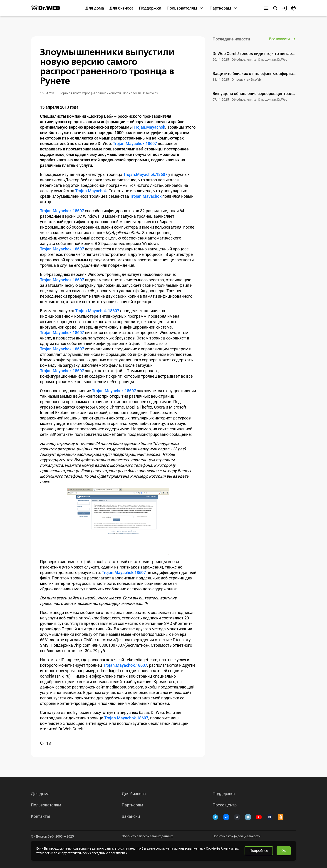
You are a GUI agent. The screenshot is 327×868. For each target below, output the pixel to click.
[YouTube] (259, 817)
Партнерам (132, 805)
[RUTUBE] (270, 817)
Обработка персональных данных (147, 836)
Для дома (95, 8)
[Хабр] (248, 817)
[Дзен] (237, 817)
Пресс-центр (225, 805)
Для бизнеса (121, 8)
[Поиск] (275, 8)
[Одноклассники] (281, 817)
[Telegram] (215, 817)
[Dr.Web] (45, 8)
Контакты (40, 816)
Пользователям (46, 805)
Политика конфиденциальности (237, 836)
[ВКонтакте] (226, 817)
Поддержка (150, 8)
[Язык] (293, 8)
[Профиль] (284, 8)
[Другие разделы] (266, 8)
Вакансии (131, 816)
